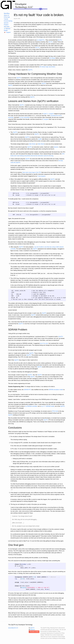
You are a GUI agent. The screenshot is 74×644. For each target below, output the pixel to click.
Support (7, 32)
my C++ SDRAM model (48, 406)
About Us (6, 15)
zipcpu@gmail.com (13, 628)
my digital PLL (41, 40)
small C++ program (48, 114)
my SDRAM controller (31, 406)
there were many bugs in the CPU (32, 172)
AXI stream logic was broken (47, 67)
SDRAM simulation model (56, 390)
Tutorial (6, 19)
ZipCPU (30, 70)
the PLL (60, 40)
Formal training (8, 21)
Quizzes (6, 23)
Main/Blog (7, 13)
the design (52, 58)
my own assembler (24, 117)
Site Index (7, 27)
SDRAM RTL (27, 390)
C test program (41, 176)
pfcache (56, 147)
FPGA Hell (7, 17)
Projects (6, 25)
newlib (40, 139)
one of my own (44, 343)
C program (46, 119)
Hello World (41, 144)
